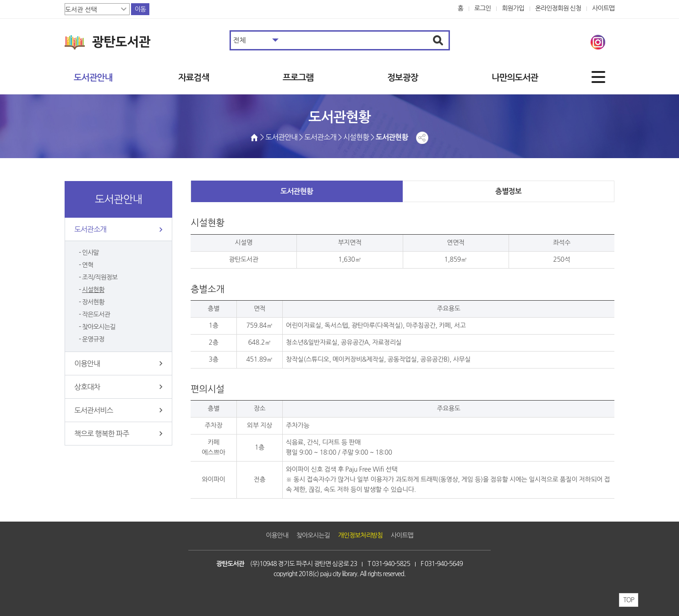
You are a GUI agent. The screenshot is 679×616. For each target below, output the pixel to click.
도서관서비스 (93, 410)
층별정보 (508, 191)
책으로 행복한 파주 (101, 434)
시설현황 (93, 290)
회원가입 (513, 8)
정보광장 (402, 78)
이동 (140, 9)
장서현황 (93, 302)
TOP (629, 600)
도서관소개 (90, 229)
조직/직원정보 (100, 277)
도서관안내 (93, 78)
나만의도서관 (515, 78)
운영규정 (93, 339)
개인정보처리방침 (360, 535)
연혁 (88, 265)
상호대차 (87, 387)
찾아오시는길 (99, 327)
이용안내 (87, 363)
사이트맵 (603, 8)
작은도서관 (96, 314)
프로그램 (298, 78)
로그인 (483, 8)
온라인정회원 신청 (558, 8)
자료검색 (194, 78)
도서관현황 (297, 191)
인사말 (90, 253)
